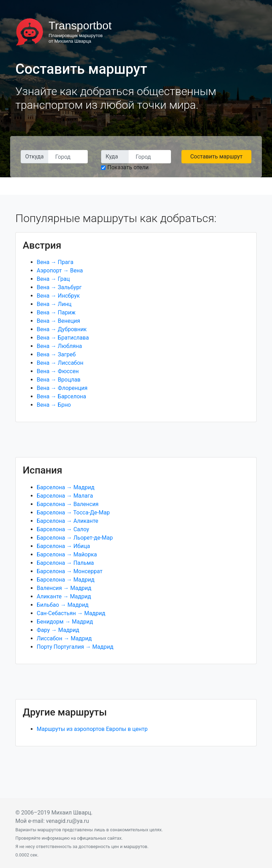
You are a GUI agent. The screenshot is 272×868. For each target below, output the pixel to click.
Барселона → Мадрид (66, 487)
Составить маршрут (216, 156)
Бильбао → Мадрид (63, 605)
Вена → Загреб (56, 354)
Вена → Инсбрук (58, 296)
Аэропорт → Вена (60, 271)
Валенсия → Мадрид (64, 588)
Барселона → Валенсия (68, 504)
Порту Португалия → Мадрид (75, 647)
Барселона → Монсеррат (70, 571)
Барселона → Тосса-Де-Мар (73, 513)
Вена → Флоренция (62, 388)
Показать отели (128, 167)
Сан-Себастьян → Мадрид (71, 613)
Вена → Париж (56, 312)
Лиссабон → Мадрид (64, 638)
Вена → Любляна (59, 346)
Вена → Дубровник (62, 329)
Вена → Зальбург (59, 287)
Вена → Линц (54, 304)
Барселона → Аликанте (67, 521)
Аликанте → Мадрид (64, 596)
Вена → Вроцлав (59, 380)
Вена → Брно (54, 405)
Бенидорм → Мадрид (65, 622)
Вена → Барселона (61, 396)
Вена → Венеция (58, 321)
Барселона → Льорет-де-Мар (75, 538)
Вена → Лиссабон (60, 363)
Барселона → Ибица (63, 546)
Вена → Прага (55, 262)
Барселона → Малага (65, 496)
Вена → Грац (53, 279)
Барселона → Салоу (63, 529)
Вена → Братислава (63, 338)
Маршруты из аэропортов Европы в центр (92, 729)
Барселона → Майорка (67, 554)
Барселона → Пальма (65, 563)
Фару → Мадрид (58, 630)
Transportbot (80, 26)
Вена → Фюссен (58, 371)
